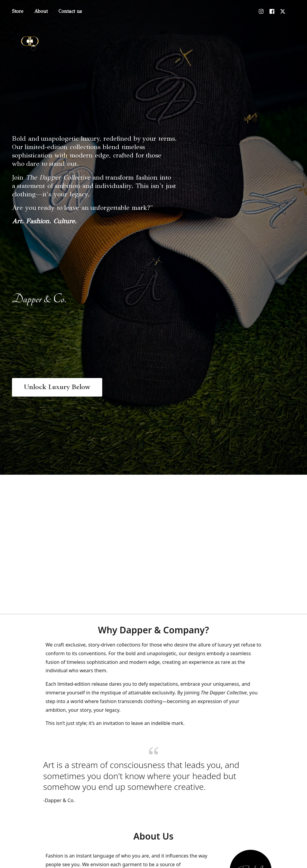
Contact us (70, 11)
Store (18, 11)
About (41, 11)
